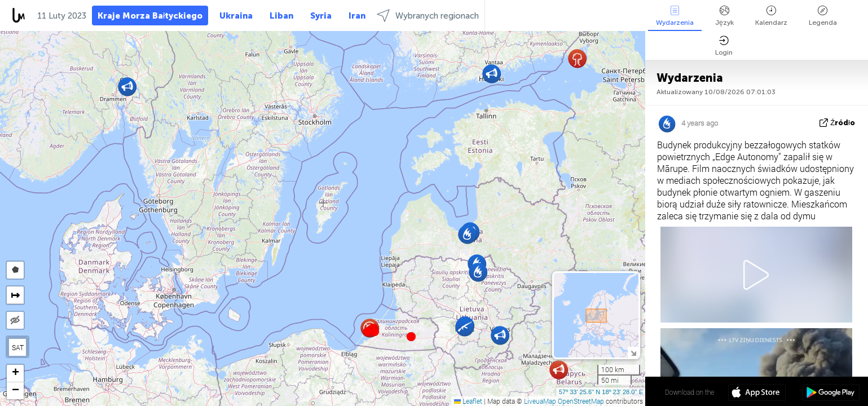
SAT (18, 347)
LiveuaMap (540, 401)
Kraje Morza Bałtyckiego (150, 16)
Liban (281, 16)
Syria (321, 16)
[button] (374, 332)
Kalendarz (771, 16)
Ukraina (236, 16)
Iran (357, 16)
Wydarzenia (675, 16)
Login (724, 46)
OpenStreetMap (581, 401)
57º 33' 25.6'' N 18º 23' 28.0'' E (601, 392)
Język (724, 16)
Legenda (823, 16)
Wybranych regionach (428, 16)
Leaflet (468, 401)
